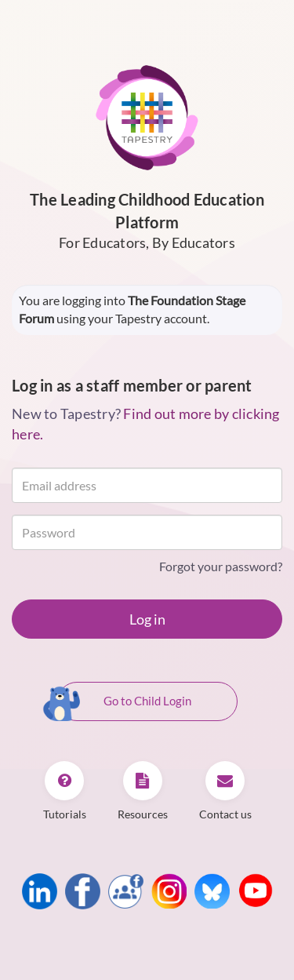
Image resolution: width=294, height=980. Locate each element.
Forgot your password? (221, 566)
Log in (147, 619)
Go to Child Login (124, 702)
